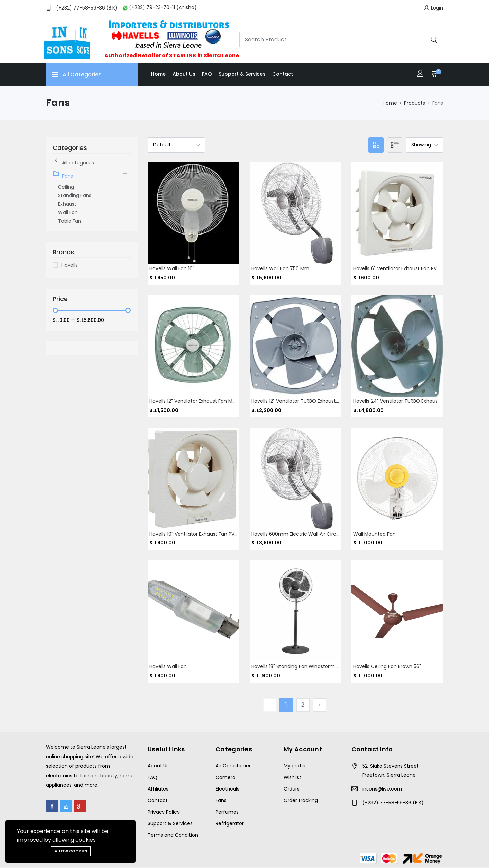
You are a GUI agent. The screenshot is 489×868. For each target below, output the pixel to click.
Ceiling (66, 187)
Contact (283, 74)
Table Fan (70, 221)
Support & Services (242, 74)
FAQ (207, 74)
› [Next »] (320, 705)
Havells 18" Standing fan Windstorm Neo (298, 667)
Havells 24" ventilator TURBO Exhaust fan (401, 401)
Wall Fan (68, 212)
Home (158, 74)
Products (415, 103)
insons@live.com (382, 789)
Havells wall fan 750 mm (280, 268)
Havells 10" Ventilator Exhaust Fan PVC (194, 534)
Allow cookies (71, 851)
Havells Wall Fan (168, 667)
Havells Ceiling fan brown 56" (387, 667)
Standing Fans (75, 195)
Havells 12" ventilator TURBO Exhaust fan (298, 401)
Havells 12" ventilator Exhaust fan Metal (195, 401)
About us (184, 74)
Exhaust (67, 204)
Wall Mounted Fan (374, 534)
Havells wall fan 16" (172, 268)
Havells (70, 265)
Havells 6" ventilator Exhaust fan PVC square (406, 268)
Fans (63, 175)
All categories (73, 162)
